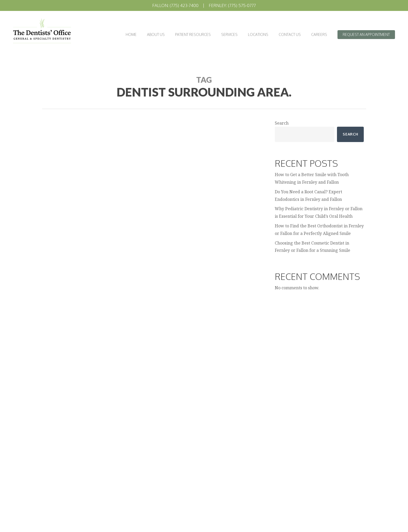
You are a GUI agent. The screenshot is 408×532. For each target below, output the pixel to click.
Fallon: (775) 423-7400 (175, 5)
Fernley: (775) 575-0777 (232, 5)
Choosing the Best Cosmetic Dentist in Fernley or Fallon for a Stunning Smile (313, 247)
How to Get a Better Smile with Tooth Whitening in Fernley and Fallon (312, 178)
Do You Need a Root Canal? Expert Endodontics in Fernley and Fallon (308, 196)
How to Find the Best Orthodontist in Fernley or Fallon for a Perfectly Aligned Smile (319, 230)
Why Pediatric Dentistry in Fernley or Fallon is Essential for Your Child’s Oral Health (319, 212)
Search (282, 123)
